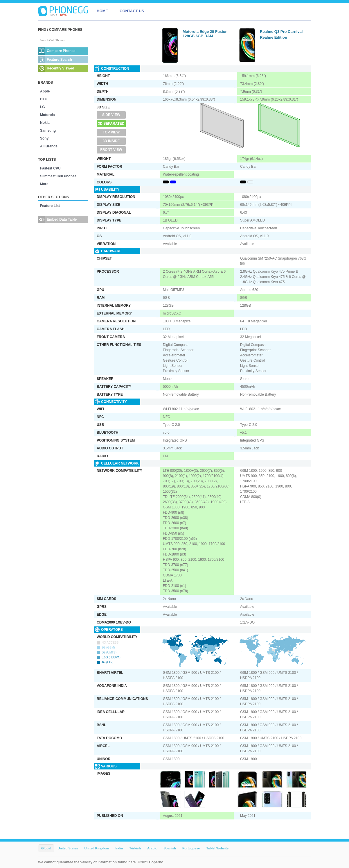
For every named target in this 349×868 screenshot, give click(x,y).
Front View (111, 150)
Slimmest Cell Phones (58, 176)
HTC (44, 99)
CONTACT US (132, 11)
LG (43, 107)
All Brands (49, 146)
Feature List (50, 206)
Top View (111, 132)
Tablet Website (217, 848)
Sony (44, 138)
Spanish (170, 848)
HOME (102, 11)
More (44, 184)
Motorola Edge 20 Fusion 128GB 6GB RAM (205, 34)
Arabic (152, 848)
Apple (45, 91)
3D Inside (111, 141)
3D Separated (111, 124)
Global (46, 848)
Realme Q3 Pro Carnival (281, 32)
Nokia (45, 123)
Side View (111, 115)
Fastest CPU (50, 168)
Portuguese (191, 848)
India (119, 848)
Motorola (47, 115)
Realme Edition (274, 37)
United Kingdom (97, 848)
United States (68, 848)
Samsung (48, 131)
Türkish (135, 848)
